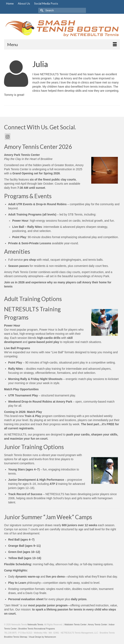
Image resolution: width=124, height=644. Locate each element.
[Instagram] (8, 136)
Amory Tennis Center (98, 625)
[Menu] (62, 44)
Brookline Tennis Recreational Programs (37, 629)
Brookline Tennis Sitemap (16, 637)
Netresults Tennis (35, 625)
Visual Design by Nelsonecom (42, 637)
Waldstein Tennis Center (76, 625)
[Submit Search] (41, 10)
